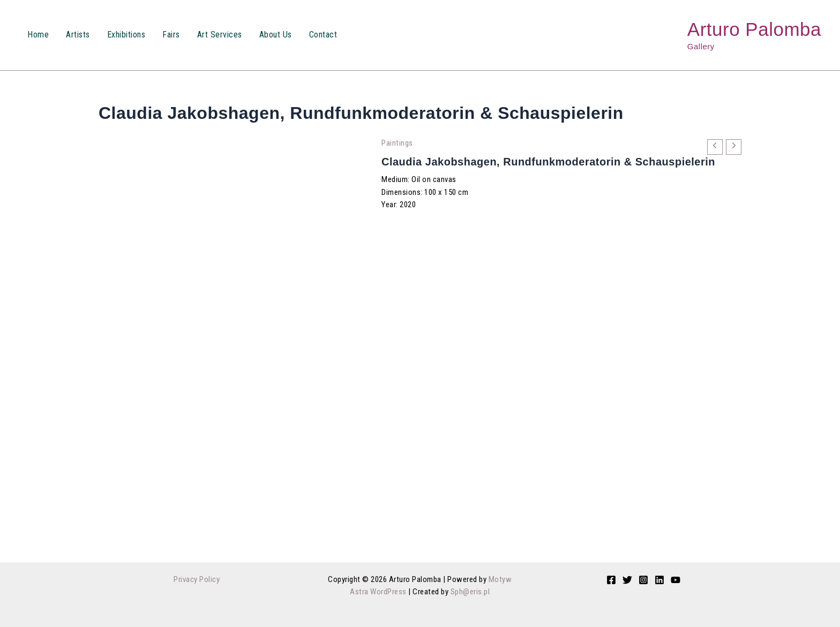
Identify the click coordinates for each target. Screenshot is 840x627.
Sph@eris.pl (470, 592)
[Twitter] (627, 580)
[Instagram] (643, 580)
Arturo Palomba (754, 29)
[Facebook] (611, 580)
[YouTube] (676, 580)
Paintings (397, 143)
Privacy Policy (197, 579)
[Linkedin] (659, 580)
